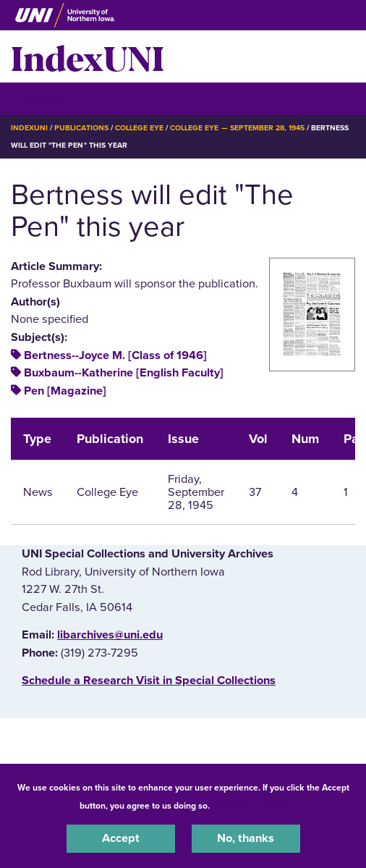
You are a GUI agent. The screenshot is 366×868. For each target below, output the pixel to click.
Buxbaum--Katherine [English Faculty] (124, 373)
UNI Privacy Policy (250, 806)
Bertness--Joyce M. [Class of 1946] (115, 355)
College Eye (139, 128)
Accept (121, 838)
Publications (81, 128)
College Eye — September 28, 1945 (237, 128)
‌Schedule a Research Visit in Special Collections (149, 681)
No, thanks (246, 838)
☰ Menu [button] (37, 98)
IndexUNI (88, 56)
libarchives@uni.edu (110, 635)
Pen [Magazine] (65, 391)
